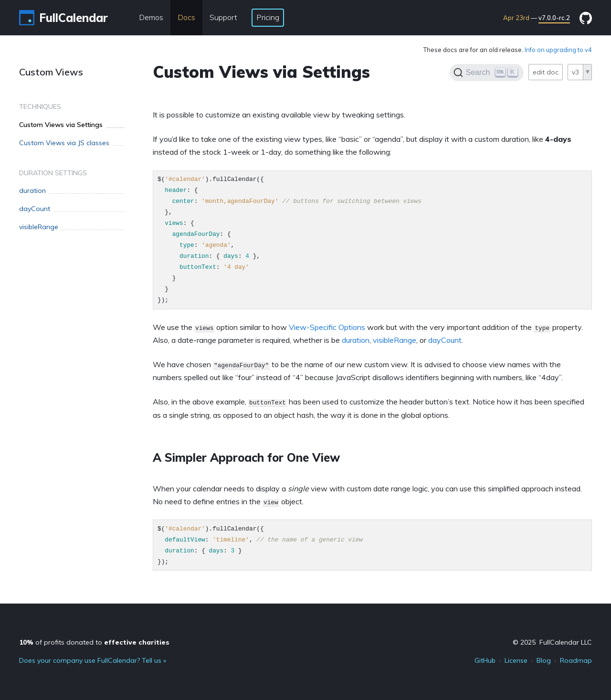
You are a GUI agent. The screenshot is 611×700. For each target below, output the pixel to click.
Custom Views (51, 72)
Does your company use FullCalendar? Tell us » (93, 660)
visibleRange (395, 340)
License (516, 660)
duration (356, 340)
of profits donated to (94, 642)
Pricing (268, 17)
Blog (544, 660)
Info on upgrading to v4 (558, 50)
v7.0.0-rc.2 (554, 18)
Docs (186, 17)
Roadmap (576, 660)
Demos (151, 17)
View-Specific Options (327, 327)
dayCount (445, 340)
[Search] (487, 73)
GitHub (485, 660)
